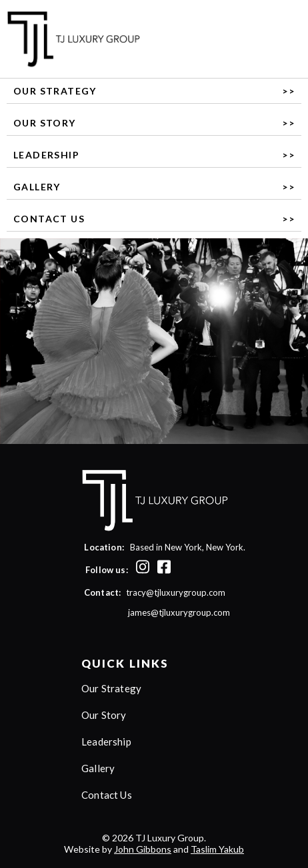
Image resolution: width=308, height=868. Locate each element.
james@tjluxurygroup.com (155, 612)
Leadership (46, 155)
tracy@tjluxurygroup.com (176, 592)
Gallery (37, 187)
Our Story (45, 123)
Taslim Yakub (217, 849)
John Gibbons (143, 849)
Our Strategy (55, 91)
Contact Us (49, 219)
